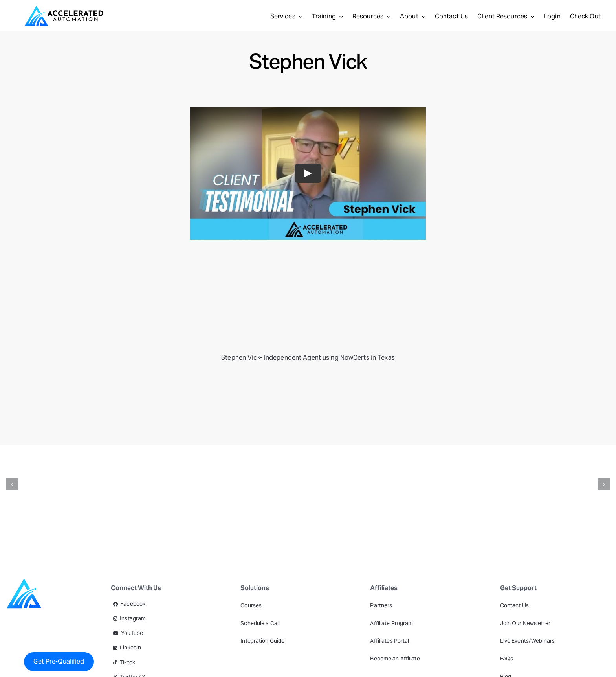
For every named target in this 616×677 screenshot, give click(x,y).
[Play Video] (308, 173)
